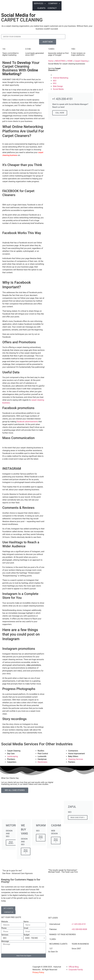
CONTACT (52, 8)
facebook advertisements (27, 422)
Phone (4, 928)
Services (5, 935)
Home (51, 61)
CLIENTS (41, 8)
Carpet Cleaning (81, 61)
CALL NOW (60, 113)
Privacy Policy (38, 972)
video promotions (34, 665)
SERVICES (40, 4)
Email (26, 928)
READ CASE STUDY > (78, 817)
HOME (70, 61)
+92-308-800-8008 (79, 929)
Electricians (42, 762)
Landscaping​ (12, 756)
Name (26, 922)
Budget (27, 935)
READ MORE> (11, 843)
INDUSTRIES (60, 61)
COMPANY (54, 4)
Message (5, 941)
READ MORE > (26, 851)
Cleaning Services (76, 759)
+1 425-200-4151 (79, 924)
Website (5, 922)
